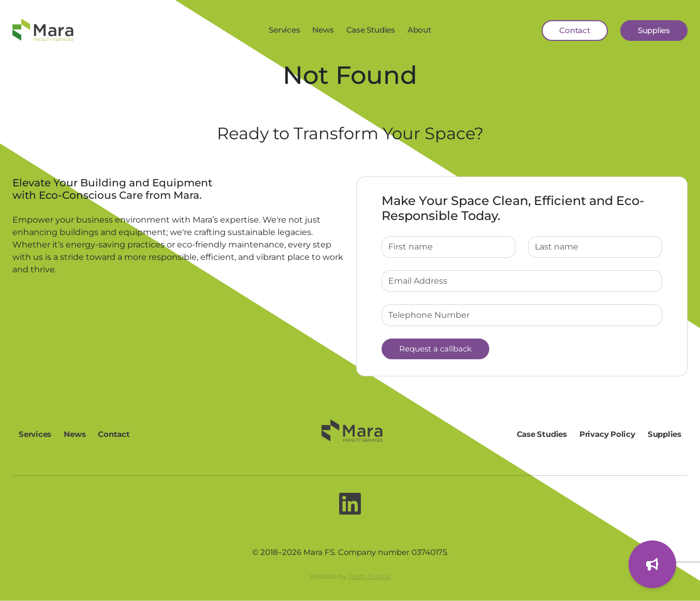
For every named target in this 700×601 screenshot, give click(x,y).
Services (284, 30)
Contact (574, 30)
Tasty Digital (370, 576)
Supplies (654, 30)
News (323, 30)
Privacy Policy (607, 434)
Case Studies (371, 30)
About (419, 30)
